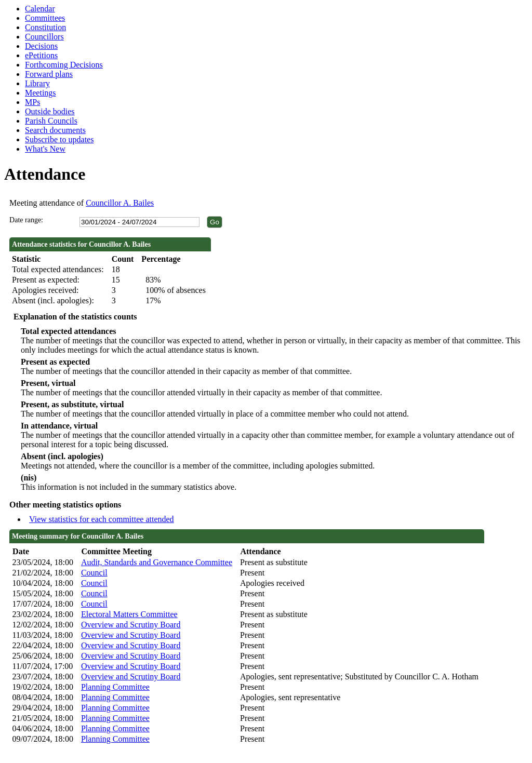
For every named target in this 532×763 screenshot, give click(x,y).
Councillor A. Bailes (120, 203)
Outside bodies (50, 111)
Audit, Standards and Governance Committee (157, 562)
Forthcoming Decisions (64, 65)
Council (94, 573)
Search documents (55, 130)
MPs (32, 102)
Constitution (45, 27)
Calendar (40, 9)
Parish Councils (51, 121)
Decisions (41, 46)
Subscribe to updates (59, 139)
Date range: (26, 220)
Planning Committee (115, 687)
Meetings (41, 93)
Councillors (44, 37)
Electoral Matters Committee (129, 614)
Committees (45, 18)
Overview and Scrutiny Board (131, 625)
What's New (45, 149)
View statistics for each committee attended (102, 519)
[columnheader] (44, 552)
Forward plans (49, 74)
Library (37, 83)
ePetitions (41, 55)
